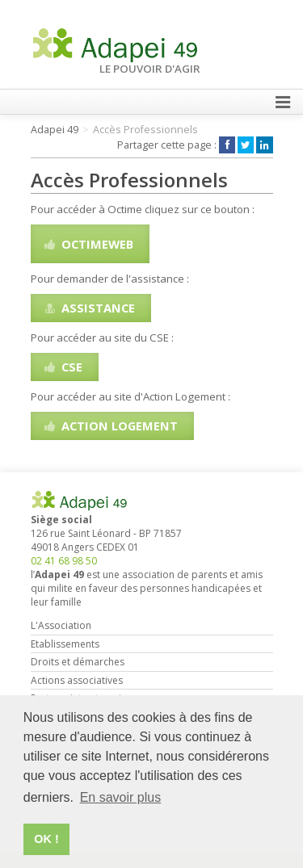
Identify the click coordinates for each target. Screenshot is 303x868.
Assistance (88, 308)
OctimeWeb (88, 244)
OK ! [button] (46, 839)
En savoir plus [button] (121, 797)
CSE (62, 367)
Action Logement (110, 426)
